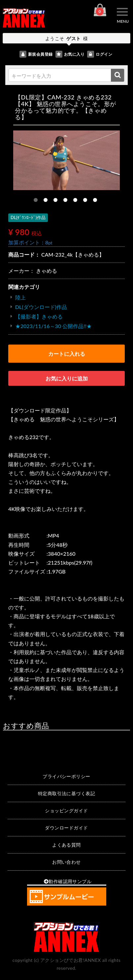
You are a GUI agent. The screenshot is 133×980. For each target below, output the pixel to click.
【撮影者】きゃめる (39, 316)
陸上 (20, 297)
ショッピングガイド (66, 811)
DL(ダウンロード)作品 (41, 307)
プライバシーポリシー (66, 776)
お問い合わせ (66, 862)
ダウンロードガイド (66, 828)
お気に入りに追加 (67, 378)
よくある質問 (66, 845)
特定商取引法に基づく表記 (67, 793)
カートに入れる (67, 354)
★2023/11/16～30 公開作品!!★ (53, 326)
